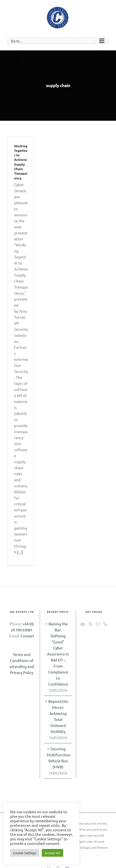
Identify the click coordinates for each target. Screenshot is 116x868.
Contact (27, 636)
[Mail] (98, 624)
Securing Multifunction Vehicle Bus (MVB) (58, 758)
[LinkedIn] (83, 624)
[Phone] (105, 624)
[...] (20, 552)
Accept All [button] (52, 853)
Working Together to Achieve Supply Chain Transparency (21, 162)
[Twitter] (90, 624)
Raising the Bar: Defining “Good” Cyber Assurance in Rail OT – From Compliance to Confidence (58, 654)
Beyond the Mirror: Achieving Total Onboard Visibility (58, 716)
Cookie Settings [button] (25, 853)
